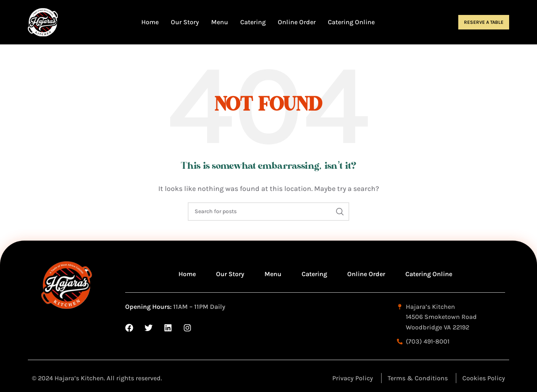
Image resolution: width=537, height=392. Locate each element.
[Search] (268, 212)
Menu (273, 274)
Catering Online (429, 274)
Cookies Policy (484, 378)
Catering (314, 274)
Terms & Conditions (418, 378)
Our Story (230, 274)
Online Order (366, 274)
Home (187, 274)
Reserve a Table (484, 22)
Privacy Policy (353, 378)
